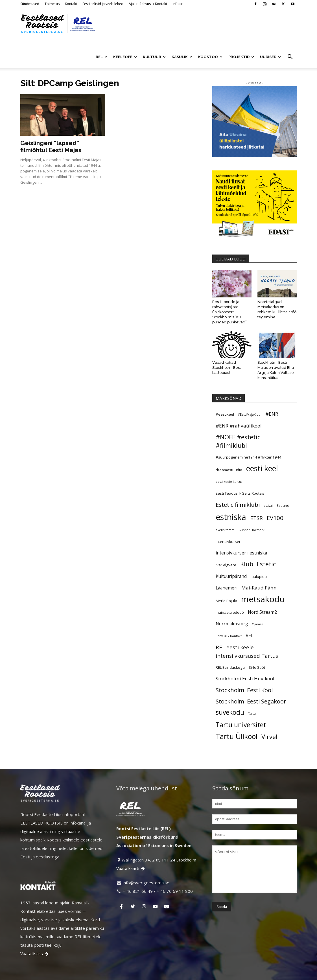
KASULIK (182, 57)
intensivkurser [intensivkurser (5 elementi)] (228, 529)
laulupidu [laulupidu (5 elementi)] (259, 564)
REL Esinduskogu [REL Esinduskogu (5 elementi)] (230, 655)
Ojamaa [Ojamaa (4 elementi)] (258, 612)
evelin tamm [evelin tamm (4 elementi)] (225, 518)
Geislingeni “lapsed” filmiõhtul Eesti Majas (51, 134)
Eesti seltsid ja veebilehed (103, 4)
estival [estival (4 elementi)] (268, 493)
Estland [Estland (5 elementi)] (283, 493)
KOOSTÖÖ (210, 57)
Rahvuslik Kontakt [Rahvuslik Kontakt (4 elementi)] (229, 624)
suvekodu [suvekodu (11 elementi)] (230, 700)
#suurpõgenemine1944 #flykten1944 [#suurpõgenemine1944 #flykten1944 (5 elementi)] (249, 445)
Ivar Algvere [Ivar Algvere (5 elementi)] (226, 553)
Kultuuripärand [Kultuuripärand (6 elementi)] (231, 564)
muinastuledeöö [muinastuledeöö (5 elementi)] (230, 600)
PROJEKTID (241, 57)
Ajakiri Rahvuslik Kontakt (148, 4)
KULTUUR (154, 57)
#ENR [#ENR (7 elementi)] (272, 401)
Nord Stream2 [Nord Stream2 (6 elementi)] (262, 600)
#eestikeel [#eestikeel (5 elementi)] (225, 402)
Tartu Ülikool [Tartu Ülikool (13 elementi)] (237, 724)
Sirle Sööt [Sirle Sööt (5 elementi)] (257, 655)
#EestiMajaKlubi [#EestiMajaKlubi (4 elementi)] (250, 402)
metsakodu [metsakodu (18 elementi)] (263, 587)
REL (101, 57)
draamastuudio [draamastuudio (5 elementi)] (229, 457)
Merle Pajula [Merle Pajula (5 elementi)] (226, 588)
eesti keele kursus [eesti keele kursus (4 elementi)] (229, 469)
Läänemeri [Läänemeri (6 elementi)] (227, 575)
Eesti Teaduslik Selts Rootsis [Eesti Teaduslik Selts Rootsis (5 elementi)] (240, 481)
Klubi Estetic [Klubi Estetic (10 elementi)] (258, 552)
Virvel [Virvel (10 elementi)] (269, 724)
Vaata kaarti (131, 856)
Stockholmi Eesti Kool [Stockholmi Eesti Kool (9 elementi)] (244, 678)
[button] (290, 57)
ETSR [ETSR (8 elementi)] (256, 506)
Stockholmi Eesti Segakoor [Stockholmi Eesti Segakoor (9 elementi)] (251, 689)
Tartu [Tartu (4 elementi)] (252, 701)
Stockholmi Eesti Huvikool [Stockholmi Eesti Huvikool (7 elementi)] (245, 666)
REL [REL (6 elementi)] (249, 623)
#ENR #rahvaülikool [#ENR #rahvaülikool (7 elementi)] (239, 413)
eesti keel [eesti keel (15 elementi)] (262, 456)
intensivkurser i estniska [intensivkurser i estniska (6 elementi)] (241, 540)
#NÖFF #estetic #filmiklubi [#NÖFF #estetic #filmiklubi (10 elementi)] (238, 429)
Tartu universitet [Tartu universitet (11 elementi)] (241, 712)
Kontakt (71, 4)
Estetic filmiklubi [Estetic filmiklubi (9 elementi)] (238, 492)
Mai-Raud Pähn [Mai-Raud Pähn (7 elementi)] (259, 575)
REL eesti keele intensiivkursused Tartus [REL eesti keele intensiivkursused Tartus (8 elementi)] (247, 639)
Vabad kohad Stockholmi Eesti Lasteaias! (227, 355)
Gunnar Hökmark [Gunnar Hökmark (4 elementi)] (252, 518)
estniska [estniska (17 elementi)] (231, 505)
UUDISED (270, 57)
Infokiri (178, 4)
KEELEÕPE (125, 57)
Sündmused (30, 4)
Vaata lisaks (35, 941)
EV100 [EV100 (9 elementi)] (275, 505)
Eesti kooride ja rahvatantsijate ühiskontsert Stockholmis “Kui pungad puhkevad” (229, 300)
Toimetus (52, 4)
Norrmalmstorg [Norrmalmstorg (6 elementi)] (232, 611)
